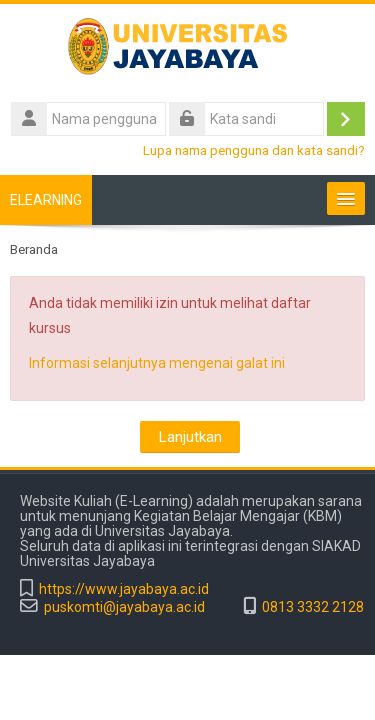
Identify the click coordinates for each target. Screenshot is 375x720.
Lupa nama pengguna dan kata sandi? (254, 150)
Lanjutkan (190, 437)
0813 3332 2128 (313, 607)
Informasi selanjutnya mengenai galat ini (157, 363)
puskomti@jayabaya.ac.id (124, 607)
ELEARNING (46, 200)
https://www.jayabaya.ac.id (124, 589)
